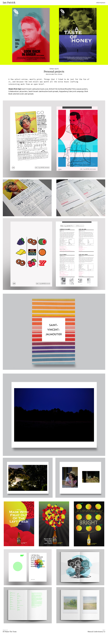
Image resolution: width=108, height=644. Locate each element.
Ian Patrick (9, 3)
